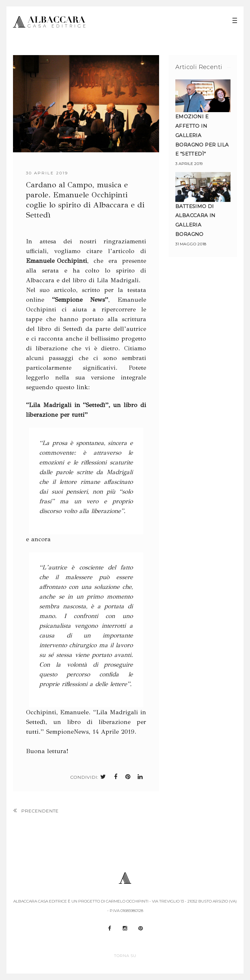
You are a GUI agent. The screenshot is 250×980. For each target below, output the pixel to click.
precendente (40, 811)
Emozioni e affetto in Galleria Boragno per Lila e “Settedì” (202, 135)
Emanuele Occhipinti (56, 260)
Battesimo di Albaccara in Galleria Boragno (195, 220)
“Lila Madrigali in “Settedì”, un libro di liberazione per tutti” (86, 409)
